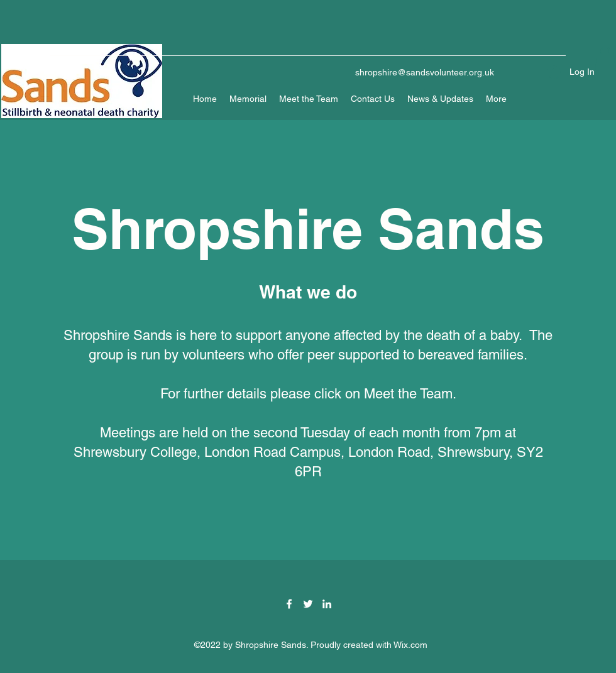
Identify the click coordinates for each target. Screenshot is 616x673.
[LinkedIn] (327, 604)
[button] (605, 59)
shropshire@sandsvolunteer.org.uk (425, 72)
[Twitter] (308, 604)
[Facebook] (289, 604)
